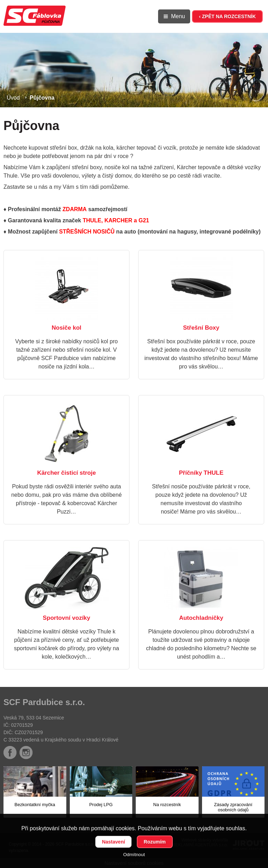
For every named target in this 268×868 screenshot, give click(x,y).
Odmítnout (134, 855)
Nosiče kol (66, 328)
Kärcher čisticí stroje (66, 473)
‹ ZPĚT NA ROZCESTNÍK (227, 16)
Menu (178, 16)
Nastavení (113, 842)
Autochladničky (201, 618)
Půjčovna (42, 98)
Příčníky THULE (201, 473)
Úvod (13, 98)
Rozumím (155, 842)
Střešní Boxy (201, 328)
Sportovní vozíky (66, 618)
